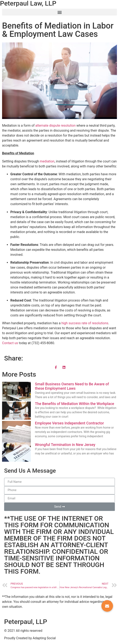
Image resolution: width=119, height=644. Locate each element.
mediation (47, 161)
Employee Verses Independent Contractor (69, 423)
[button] (59, 12)
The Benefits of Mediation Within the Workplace (75, 404)
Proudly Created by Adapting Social (30, 638)
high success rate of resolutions (85, 323)
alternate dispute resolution (56, 126)
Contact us (10, 343)
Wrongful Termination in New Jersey (65, 445)
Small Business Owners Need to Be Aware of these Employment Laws (72, 386)
